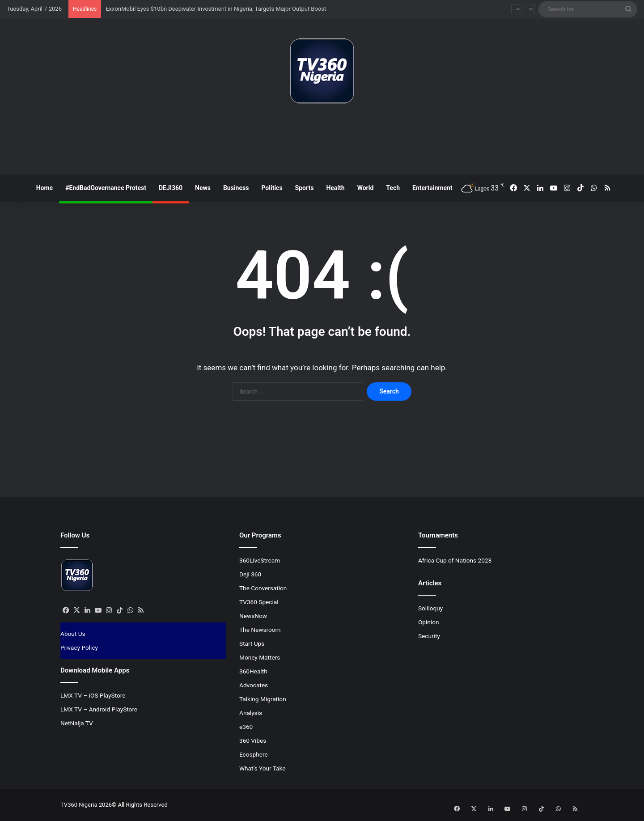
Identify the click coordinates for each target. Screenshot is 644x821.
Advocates (254, 685)
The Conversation (263, 588)
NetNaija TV (77, 723)
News (203, 188)
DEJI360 (171, 188)
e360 (246, 727)
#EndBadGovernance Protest (106, 188)
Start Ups (252, 643)
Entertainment (432, 188)
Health (335, 188)
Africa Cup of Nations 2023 (455, 560)
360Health (253, 671)
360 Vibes (253, 741)
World (366, 188)
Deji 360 (250, 574)
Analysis (251, 713)
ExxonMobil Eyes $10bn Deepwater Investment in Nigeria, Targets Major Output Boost (216, 9)
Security (429, 636)
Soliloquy (430, 608)
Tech (393, 188)
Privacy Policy (79, 647)
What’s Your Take (263, 768)
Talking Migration (263, 699)
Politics (272, 188)
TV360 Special (259, 602)
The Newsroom (260, 630)
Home (44, 188)
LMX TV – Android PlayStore (99, 709)
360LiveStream (260, 560)
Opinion (429, 622)
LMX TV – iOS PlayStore (93, 695)
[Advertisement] (322, 143)
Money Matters (260, 657)
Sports (305, 188)
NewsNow (253, 616)
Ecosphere (254, 754)
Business (236, 188)
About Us (73, 634)
